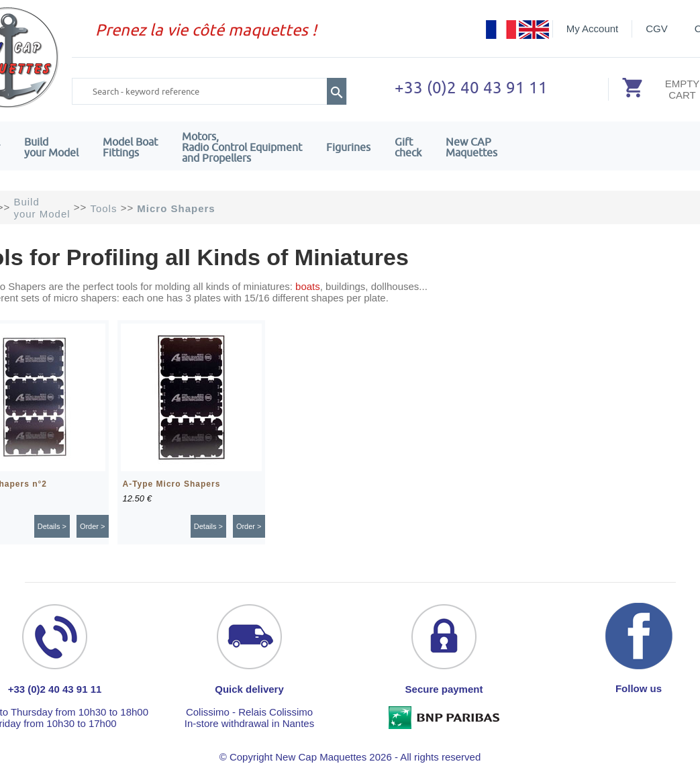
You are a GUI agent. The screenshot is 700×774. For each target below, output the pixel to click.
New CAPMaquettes (471, 147)
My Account (593, 29)
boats (308, 286)
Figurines (348, 147)
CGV (657, 29)
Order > (93, 526)
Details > (52, 526)
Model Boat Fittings (130, 147)
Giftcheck (408, 147)
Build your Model (51, 147)
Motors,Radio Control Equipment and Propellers (242, 147)
